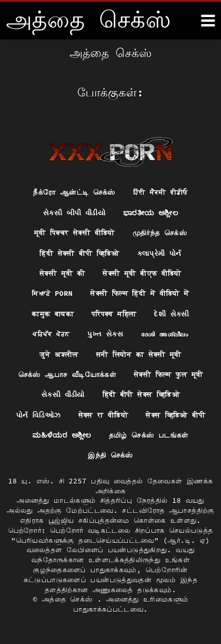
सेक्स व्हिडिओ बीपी (175, 415)
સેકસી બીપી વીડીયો (74, 213)
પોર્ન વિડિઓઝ (38, 415)
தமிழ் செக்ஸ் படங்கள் (149, 435)
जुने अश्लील (59, 354)
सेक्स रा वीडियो (103, 415)
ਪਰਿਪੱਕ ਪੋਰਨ (51, 334)
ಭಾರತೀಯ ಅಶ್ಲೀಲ (151, 213)
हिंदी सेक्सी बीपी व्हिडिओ (79, 253)
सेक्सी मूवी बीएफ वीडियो (142, 273)
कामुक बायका (53, 314)
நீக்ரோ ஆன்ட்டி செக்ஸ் (74, 192)
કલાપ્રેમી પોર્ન (159, 253)
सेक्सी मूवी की (62, 273)
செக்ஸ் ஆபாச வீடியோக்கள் (67, 374)
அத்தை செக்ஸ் (70, 599)
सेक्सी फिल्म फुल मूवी (168, 374)
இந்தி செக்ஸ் (111, 455)
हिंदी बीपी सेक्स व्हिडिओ (141, 394)
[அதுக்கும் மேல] (208, 21)
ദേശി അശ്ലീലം (165, 334)
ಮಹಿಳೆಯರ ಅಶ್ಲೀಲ (62, 435)
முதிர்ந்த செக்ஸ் (160, 233)
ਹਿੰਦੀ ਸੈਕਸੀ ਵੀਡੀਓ (161, 192)
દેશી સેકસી (171, 314)
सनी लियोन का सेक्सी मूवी (139, 354)
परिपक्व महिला (114, 314)
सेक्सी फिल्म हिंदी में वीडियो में (139, 293)
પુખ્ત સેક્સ (105, 334)
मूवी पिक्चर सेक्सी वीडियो (75, 233)
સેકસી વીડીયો (63, 394)
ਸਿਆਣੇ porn (52, 293)
